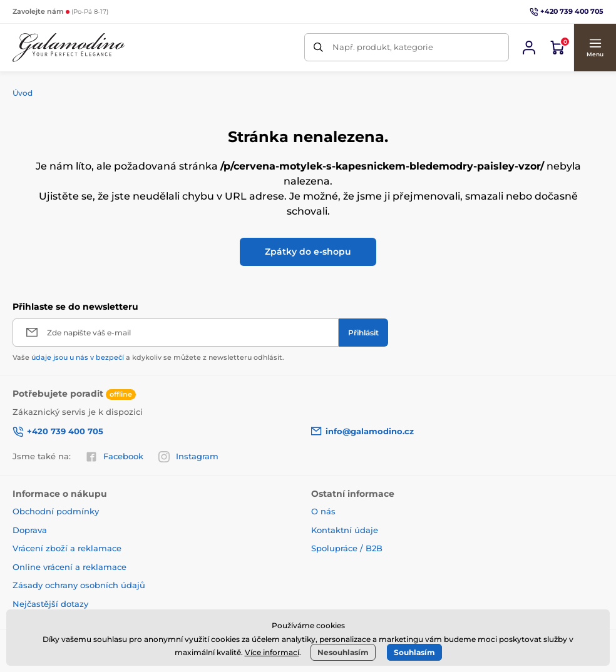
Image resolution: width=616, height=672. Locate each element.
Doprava (30, 530)
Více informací (272, 652)
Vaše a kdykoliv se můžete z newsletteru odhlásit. (148, 357)
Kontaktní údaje (345, 530)
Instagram (188, 457)
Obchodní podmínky (56, 511)
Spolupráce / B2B (347, 548)
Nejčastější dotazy (50, 604)
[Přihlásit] (363, 333)
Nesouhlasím (343, 652)
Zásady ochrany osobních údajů (79, 585)
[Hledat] (318, 47)
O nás (323, 511)
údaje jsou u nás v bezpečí (78, 357)
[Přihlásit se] (529, 48)
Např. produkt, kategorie (383, 47)
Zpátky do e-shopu (308, 252)
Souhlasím (414, 652)
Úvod (23, 93)
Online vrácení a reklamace (69, 567)
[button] (595, 48)
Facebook (115, 457)
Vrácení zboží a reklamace (67, 548)
